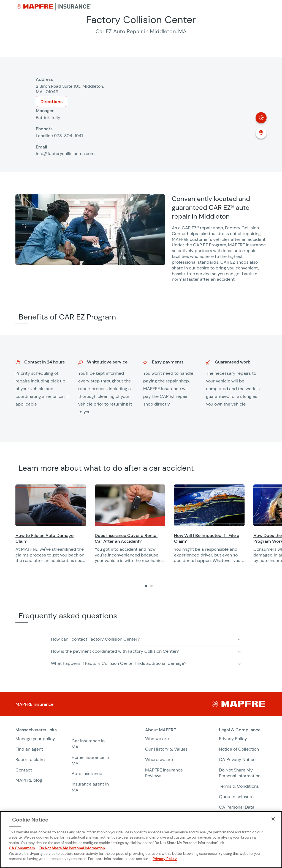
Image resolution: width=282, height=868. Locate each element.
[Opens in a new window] (51, 505)
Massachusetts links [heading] (36, 730)
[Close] (273, 819)
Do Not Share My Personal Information (240, 773)
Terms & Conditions (239, 786)
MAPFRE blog (29, 780)
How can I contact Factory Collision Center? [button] (95, 639)
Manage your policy (35, 739)
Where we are (159, 760)
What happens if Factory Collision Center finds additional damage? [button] (119, 663)
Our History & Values (166, 749)
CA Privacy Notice (237, 760)
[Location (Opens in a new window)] (261, 133)
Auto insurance (87, 774)
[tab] (146, 586)
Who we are (157, 739)
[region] (149, 527)
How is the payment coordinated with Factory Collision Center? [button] (115, 651)
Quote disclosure (236, 797)
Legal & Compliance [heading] (240, 730)
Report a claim (30, 760)
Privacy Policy (233, 739)
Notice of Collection (239, 749)
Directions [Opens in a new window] (51, 102)
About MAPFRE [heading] (161, 730)
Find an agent (29, 749)
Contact (24, 770)
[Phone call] (261, 118)
